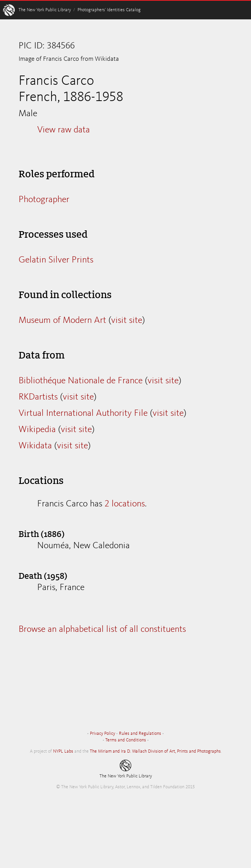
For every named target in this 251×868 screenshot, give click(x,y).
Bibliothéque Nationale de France (81, 381)
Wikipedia (37, 430)
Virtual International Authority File (83, 413)
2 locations (125, 504)
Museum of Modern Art (62, 321)
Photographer (44, 200)
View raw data (64, 130)
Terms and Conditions (126, 740)
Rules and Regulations (140, 734)
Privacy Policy (102, 734)
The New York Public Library (45, 10)
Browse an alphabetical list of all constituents (102, 630)
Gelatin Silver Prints (56, 260)
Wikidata (35, 446)
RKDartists (38, 397)
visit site (127, 321)
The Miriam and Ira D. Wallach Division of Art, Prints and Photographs (155, 751)
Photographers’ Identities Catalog (109, 10)
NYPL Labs (63, 751)
